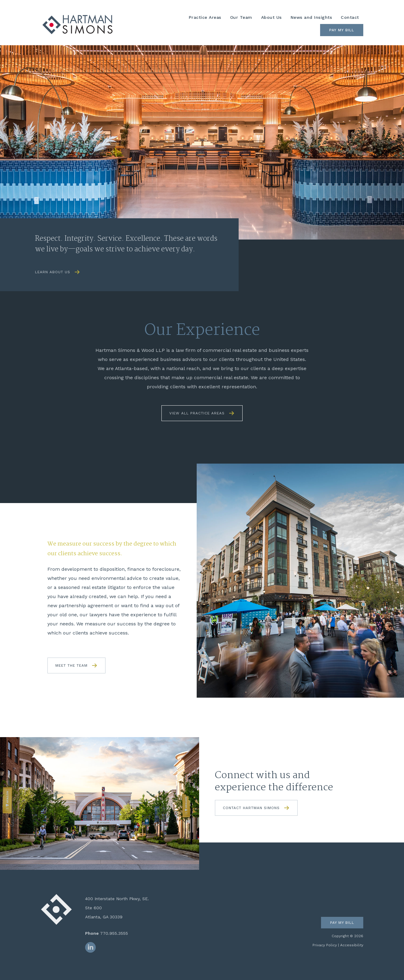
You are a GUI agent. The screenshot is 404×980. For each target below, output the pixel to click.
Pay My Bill (342, 30)
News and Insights (311, 17)
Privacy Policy (325, 945)
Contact (350, 17)
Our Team (241, 17)
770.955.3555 (114, 933)
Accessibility (352, 945)
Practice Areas (205, 17)
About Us (271, 17)
